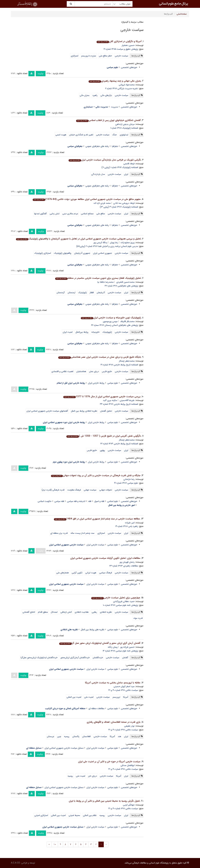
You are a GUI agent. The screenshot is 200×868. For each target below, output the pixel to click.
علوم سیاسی (113, 383)
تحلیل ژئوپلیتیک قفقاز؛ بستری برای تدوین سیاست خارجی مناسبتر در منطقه (98, 278)
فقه (90, 501)
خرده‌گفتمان (98, 658)
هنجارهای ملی (62, 573)
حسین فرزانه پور (127, 647)
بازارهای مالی (106, 95)
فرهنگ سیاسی (106, 573)
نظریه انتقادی (106, 612)
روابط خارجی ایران (96, 383)
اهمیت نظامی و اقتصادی (62, 371)
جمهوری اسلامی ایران (102, 253)
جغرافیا (115, 146)
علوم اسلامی (113, 501)
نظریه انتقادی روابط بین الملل (84, 411)
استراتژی (75, 56)
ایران (126, 174)
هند (119, 736)
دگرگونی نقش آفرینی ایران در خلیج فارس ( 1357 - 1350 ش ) (104, 436)
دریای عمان (94, 371)
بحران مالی (85, 95)
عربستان (51, 736)
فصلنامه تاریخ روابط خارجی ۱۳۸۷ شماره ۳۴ (119, 404)
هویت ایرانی (91, 573)
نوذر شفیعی (129, 726)
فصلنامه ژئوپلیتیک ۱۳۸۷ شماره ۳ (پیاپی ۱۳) (119, 207)
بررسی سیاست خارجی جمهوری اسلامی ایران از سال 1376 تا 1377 (102, 397)
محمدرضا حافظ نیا (105, 282)
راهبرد (95, 95)
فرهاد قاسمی (129, 164)
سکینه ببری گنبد (110, 400)
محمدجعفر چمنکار (127, 361)
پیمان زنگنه (113, 647)
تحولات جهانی (106, 490)
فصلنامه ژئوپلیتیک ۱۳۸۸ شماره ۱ (124, 128)
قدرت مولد (138, 618)
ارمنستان (71, 293)
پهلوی (102, 450)
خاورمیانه (95, 332)
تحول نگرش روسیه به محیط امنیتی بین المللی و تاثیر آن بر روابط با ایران (104, 801)
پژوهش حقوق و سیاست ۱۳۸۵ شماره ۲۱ (121, 49)
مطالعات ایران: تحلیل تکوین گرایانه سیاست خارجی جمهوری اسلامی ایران (105, 558)
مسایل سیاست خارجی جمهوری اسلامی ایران (64, 748)
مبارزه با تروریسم (89, 56)
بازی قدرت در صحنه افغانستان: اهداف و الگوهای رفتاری (114, 722)
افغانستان (86, 736)
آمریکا (126, 697)
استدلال (54, 612)
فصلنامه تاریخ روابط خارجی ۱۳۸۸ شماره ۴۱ (119, 365)
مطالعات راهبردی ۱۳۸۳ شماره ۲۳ (124, 566)
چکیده (41, 74)
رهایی (94, 612)
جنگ (115, 135)
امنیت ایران (68, 332)
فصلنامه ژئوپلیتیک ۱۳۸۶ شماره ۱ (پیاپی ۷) (120, 167)
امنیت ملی (89, 697)
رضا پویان (114, 243)
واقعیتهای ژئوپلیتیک (63, 253)
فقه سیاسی (59, 501)
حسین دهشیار (128, 45)
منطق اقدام (43, 612)
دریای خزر (92, 776)
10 (55, 844)
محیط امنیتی (74, 815)
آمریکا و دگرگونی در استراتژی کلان (119, 41)
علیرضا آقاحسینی (127, 400)
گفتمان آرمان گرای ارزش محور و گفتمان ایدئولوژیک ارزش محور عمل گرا (100, 643)
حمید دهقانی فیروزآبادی (124, 601)
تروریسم (116, 697)
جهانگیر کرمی (129, 805)
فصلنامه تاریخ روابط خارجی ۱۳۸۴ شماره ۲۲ (119, 444)
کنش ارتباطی (66, 612)
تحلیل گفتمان (106, 411)
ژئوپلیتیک (82, 293)
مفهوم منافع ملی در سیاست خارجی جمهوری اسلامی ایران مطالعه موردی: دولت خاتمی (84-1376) (87, 199)
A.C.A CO (15, 863)
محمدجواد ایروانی (127, 85)
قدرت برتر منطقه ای (59, 533)
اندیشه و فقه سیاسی (76, 501)
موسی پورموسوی (110, 321)
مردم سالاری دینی (70, 214)
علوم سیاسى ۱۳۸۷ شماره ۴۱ (126, 483)
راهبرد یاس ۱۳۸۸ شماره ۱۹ (127, 526)
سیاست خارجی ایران (95, 545)
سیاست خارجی (121, 56)
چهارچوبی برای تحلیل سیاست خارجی (116, 598)
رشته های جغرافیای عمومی (97, 146)
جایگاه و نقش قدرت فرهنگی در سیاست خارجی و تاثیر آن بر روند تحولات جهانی (96, 475)
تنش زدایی (55, 214)
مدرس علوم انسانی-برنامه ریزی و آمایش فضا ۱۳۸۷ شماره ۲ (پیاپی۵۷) (107, 246)
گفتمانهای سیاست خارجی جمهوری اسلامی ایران (47, 411)
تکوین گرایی (77, 573)
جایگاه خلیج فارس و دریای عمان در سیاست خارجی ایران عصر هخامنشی (100, 357)
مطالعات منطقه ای (96, 708)
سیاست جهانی (90, 490)
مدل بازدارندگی (98, 174)
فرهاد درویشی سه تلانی (124, 203)
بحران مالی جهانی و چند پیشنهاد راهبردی (115, 81)
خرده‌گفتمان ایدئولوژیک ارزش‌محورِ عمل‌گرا (39, 658)
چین (59, 736)
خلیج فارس (107, 371)
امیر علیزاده (130, 523)
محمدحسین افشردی (125, 282)
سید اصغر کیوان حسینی (124, 686)
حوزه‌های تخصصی (129, 67)
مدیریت (114, 107)
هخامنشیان (81, 371)
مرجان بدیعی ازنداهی (125, 124)
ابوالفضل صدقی (128, 765)
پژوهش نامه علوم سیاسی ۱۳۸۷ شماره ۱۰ (120, 605)
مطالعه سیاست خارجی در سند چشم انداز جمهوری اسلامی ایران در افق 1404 (97, 519)
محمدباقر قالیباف (127, 321)
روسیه (67, 736)
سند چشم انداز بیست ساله (82, 533)
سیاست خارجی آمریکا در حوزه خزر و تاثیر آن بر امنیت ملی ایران (109, 762)
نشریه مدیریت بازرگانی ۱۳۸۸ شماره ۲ (122, 88)
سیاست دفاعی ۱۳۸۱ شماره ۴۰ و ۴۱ (123, 690)
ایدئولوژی (124, 135)
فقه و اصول (99, 501)
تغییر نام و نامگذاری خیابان (81, 135)
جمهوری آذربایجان (82, 253)
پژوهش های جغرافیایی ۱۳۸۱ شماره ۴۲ (121, 286)
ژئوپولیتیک (107, 332)
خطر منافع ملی (105, 56)
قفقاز (92, 293)
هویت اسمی (61, 135)
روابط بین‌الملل (82, 332)
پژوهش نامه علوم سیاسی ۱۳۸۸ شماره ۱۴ (120, 651)
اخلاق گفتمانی (29, 612)
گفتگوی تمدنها (40, 214)
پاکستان (76, 736)
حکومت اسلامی (45, 501)
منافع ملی (101, 214)
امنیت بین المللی (74, 697)
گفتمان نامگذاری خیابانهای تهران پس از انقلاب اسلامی (108, 120)
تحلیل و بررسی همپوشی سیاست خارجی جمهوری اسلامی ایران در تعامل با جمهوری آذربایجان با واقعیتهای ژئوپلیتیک (78, 239)
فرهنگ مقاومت (74, 490)
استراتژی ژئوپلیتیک (43, 253)
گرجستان (61, 293)
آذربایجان (101, 293)
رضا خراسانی (129, 479)
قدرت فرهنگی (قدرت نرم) (53, 490)
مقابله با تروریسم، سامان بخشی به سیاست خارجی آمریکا (113, 683)
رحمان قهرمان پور (127, 562)
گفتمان (125, 658)
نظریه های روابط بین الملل (93, 630)
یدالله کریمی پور (100, 243)
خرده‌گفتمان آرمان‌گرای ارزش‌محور (75, 658)
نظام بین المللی (90, 815)
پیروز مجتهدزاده (128, 243)
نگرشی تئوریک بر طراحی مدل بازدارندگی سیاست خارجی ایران (105, 160)
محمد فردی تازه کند (102, 203)
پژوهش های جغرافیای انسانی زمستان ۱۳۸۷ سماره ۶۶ (115, 325)
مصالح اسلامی (87, 214)
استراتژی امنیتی (41, 815)
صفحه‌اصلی (182, 14)
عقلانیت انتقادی (82, 612)
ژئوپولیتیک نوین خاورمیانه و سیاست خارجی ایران (111, 318)
